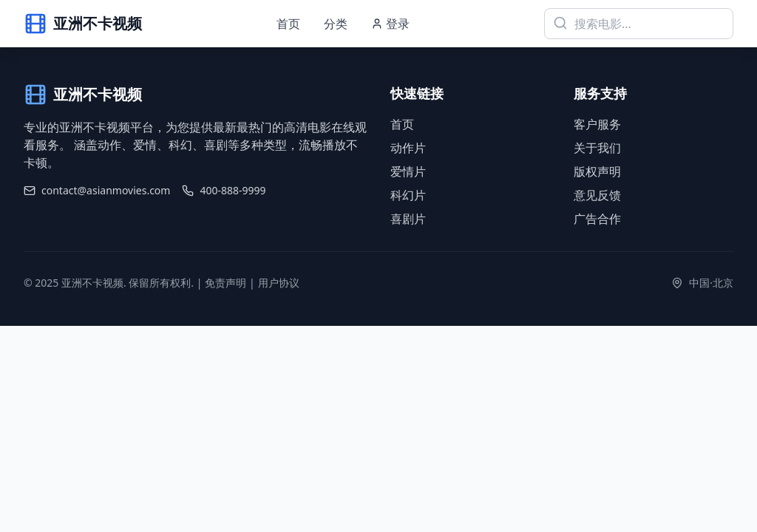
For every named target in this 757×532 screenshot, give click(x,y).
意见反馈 (597, 195)
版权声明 (597, 171)
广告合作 (597, 219)
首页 (288, 24)
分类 (336, 24)
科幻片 (408, 195)
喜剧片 (408, 219)
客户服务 (597, 124)
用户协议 (279, 283)
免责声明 (225, 283)
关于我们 (597, 148)
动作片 (408, 148)
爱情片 (408, 171)
